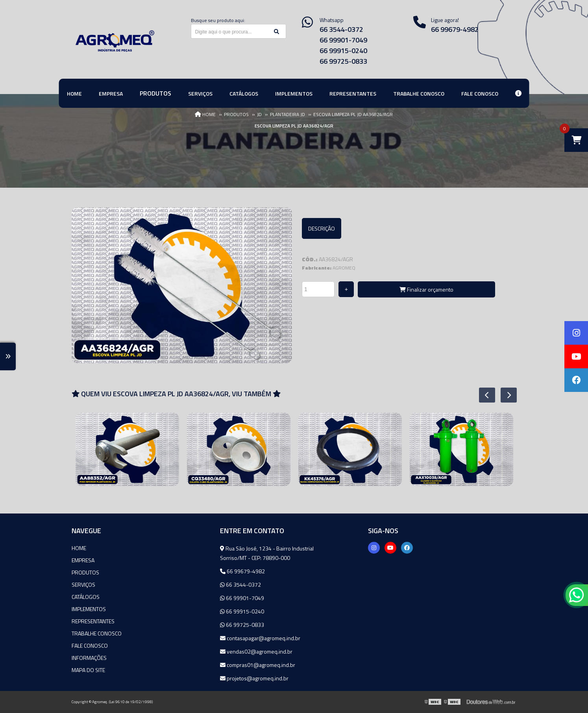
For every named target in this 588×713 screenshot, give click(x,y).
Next (505, 395)
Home (79, 548)
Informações (89, 658)
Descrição (322, 228)
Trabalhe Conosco (97, 633)
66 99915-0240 (343, 51)
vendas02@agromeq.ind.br (256, 651)
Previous (483, 395)
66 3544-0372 (341, 29)
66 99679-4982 (455, 29)
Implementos (89, 609)
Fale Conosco (90, 646)
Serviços (83, 585)
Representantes (93, 621)
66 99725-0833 (343, 61)
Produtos (85, 572)
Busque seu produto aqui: (218, 20)
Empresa (83, 560)
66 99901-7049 (343, 40)
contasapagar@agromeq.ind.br (260, 638)
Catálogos (86, 597)
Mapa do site (88, 670)
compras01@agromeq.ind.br (258, 665)
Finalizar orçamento (426, 289)
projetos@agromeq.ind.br (254, 678)
